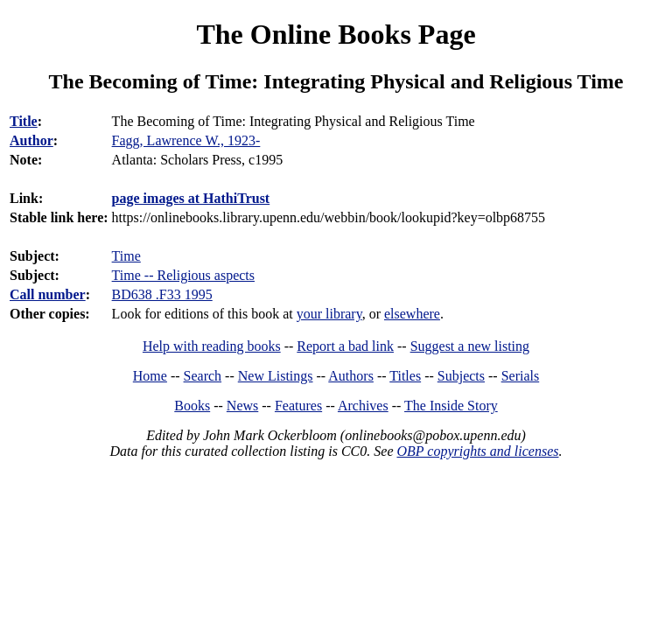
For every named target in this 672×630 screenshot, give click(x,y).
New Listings (276, 376)
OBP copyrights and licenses (477, 451)
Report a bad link (345, 346)
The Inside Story (451, 406)
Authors (351, 376)
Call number (48, 294)
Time (126, 256)
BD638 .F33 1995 (162, 294)
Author (31, 140)
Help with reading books (212, 346)
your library (329, 314)
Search (203, 376)
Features (298, 406)
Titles (405, 376)
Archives (363, 406)
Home (150, 376)
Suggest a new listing (470, 346)
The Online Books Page (336, 34)
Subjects (461, 376)
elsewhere (412, 314)
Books (192, 406)
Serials (521, 376)
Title (24, 121)
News (242, 406)
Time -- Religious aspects (183, 275)
